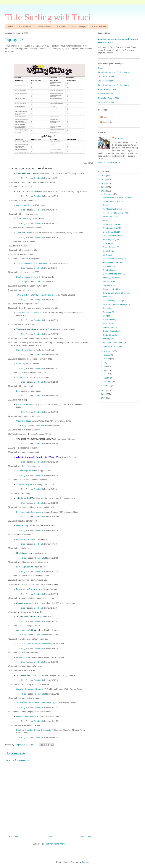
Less (18, 391)
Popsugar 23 (109, 312)
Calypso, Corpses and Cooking (30, 689)
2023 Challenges (106, 81)
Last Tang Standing (25, 567)
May (106, 370)
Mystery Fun (108, 339)
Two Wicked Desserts (40, 675)
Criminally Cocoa (24, 421)
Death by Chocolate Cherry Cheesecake (34, 730)
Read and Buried (43, 233)
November (108, 351)
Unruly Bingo (109, 251)
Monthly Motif (109, 281)
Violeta (106, 221)
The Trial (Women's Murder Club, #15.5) (37, 439)
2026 (104, 176)
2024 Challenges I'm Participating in (114, 72)
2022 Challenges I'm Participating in (114, 85)
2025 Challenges (79, 26)
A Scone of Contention (44, 191)
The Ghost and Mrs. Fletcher (29, 313)
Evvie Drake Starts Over (28, 616)
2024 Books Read (98, 26)
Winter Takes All (23, 657)
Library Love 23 (110, 327)
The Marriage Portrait (26, 471)
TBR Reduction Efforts (113, 236)
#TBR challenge (110, 320)
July (106, 363)
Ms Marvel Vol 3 (110, 217)
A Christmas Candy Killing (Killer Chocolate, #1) (37, 703)
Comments (106, 122)
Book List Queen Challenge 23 (116, 304)
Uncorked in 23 (110, 266)
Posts (104, 117)
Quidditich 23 (109, 285)
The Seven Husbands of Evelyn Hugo (33, 263)
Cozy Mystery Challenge (114, 301)
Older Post (86, 837)
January (107, 386)
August (107, 359)
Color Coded (109, 308)
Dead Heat (21, 526)
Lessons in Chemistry (28, 589)
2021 (104, 390)
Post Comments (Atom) (55, 844)
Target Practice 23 (111, 247)
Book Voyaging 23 (111, 239)
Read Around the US (112, 228)
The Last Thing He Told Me (28, 484)
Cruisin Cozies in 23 (112, 331)
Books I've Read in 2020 (109, 98)
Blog (23, 178)
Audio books (108, 323)
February (108, 382)
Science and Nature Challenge (116, 293)
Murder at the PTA (40, 498)
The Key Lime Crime (43, 173)
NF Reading (108, 243)
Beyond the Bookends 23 (114, 274)
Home (10, 26)
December (108, 194)
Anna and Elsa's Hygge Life (29, 630)
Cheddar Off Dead (24, 205)
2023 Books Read (106, 77)
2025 (104, 179)
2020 (104, 394)
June (106, 366)
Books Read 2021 (106, 94)
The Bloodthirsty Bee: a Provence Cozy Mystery (38, 329)
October (107, 355)
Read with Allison (110, 270)
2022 (104, 191)
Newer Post (13, 837)
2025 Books (62, 26)
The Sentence (22, 219)
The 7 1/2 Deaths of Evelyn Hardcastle (33, 644)
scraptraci (119, 138)
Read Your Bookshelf (112, 224)
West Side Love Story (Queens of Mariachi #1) (37, 295)
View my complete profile (109, 162)
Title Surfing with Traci (48, 17)
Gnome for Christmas (112, 346)
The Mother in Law (24, 377)
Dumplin (107, 316)
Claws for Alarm (38, 603)
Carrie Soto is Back (25, 350)
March (107, 378)
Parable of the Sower (25, 404)
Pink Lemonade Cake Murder (29, 512)
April (106, 374)
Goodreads (39, 178)
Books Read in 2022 (107, 90)
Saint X (19, 364)
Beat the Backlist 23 (112, 232)
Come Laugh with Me (112, 289)
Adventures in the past (113, 262)
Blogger (85, 862)
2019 (104, 398)
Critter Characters (111, 335)
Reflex (106, 205)
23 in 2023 (108, 255)
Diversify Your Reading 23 (114, 259)
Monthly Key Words (111, 278)
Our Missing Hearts (25, 553)
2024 (104, 183)
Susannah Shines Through (115, 343)
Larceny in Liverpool (25, 539)
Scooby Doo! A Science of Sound (117, 197)
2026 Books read (25, 26)
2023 (104, 187)
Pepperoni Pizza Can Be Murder (117, 213)
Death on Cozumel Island (27, 277)
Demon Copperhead (25, 716)
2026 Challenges (45, 26)
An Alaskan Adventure (113, 209)
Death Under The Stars (113, 201)
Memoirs (107, 297)
